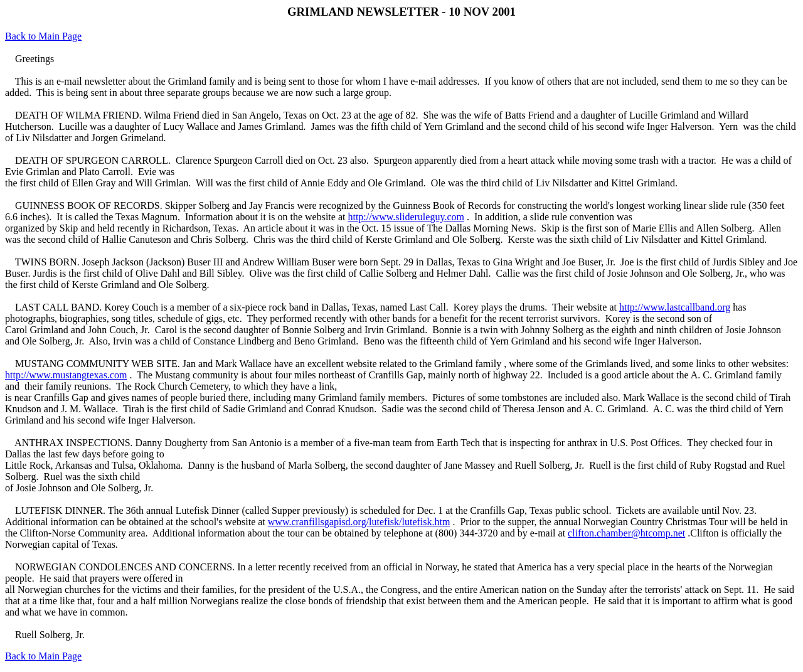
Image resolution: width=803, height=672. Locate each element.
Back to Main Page (43, 36)
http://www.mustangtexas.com (66, 375)
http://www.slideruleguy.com (406, 217)
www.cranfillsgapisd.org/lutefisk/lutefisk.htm (359, 522)
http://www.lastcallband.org (675, 307)
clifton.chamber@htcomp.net (626, 533)
